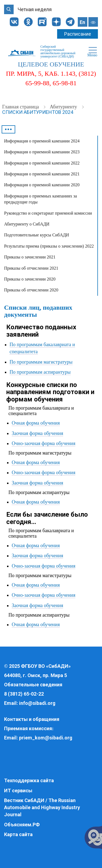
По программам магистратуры (41, 362)
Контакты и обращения (32, 719)
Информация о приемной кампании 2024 (42, 141)
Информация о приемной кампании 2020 (42, 185)
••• (8, 129)
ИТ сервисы (18, 791)
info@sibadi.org (37, 703)
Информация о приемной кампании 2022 (42, 163)
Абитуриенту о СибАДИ (27, 224)
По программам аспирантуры (40, 372)
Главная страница (21, 107)
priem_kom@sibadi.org (46, 738)
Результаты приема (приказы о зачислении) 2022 (49, 246)
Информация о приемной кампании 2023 (42, 152)
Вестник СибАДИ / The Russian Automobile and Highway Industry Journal (42, 807)
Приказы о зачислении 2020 (30, 279)
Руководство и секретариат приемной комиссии (48, 213)
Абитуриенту (64, 107)
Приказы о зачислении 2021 (30, 257)
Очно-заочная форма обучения (44, 443)
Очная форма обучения (36, 423)
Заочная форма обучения (37, 433)
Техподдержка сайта (29, 780)
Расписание (78, 34)
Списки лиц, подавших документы (38, 311)
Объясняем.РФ (22, 825)
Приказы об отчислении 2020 (31, 290)
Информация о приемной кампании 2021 (42, 174)
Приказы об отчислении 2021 (31, 268)
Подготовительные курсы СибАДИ (37, 235)
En (82, 22)
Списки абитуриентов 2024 (38, 112)
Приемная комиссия (28, 728)
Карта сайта (18, 834)
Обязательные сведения (33, 685)
